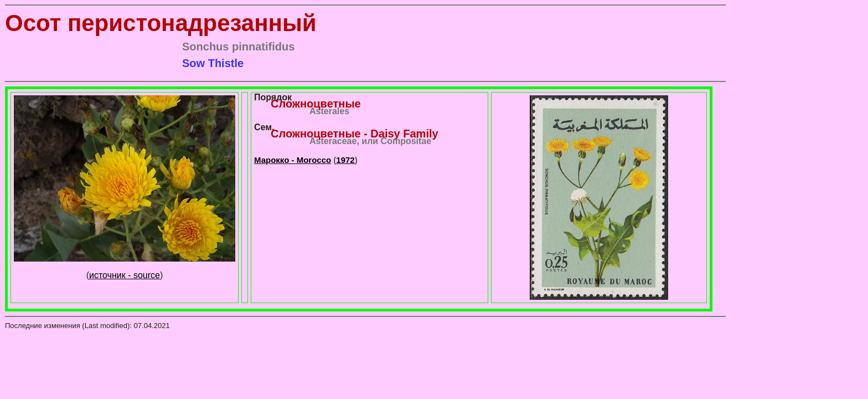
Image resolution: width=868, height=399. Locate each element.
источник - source (125, 275)
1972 (345, 160)
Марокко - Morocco (293, 160)
